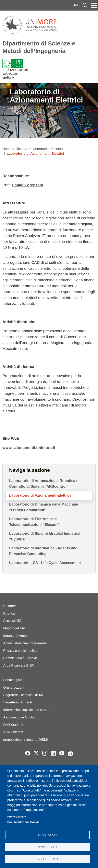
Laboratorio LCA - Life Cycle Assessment (45, 563)
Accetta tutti (47, 859)
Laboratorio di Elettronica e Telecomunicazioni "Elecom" (34, 522)
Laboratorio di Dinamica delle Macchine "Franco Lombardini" (44, 507)
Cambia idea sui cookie (21, 658)
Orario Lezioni (14, 687)
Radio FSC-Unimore (70, 753)
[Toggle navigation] (94, 5)
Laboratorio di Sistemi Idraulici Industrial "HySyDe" (45, 536)
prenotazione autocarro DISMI (26, 740)
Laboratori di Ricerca (47, 149)
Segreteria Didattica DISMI (23, 695)
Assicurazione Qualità (19, 717)
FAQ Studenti (13, 725)
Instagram (45, 753)
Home (7, 149)
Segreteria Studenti (18, 702)
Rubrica (9, 613)
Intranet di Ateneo (16, 636)
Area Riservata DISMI (19, 666)
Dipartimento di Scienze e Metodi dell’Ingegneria (39, 47)
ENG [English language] (76, 5)
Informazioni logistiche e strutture (28, 710)
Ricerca (21, 149)
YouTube (62, 753)
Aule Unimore (13, 732)
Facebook (28, 753)
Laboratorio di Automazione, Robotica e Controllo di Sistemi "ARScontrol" (44, 484)
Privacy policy (17, 817)
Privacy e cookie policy (20, 651)
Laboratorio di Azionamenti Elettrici (40, 495)
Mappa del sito (14, 628)
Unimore (10, 606)
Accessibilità (13, 621)
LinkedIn (53, 753)
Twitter (36, 753)
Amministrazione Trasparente (25, 643)
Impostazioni (47, 835)
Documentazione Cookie (23, 822)
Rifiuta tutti (47, 847)
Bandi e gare (13, 680)
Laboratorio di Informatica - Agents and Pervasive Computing (43, 551)
